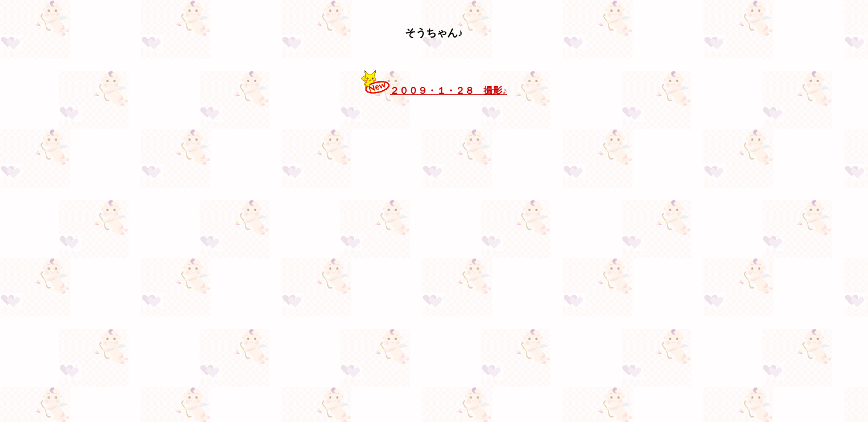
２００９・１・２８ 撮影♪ (448, 91)
